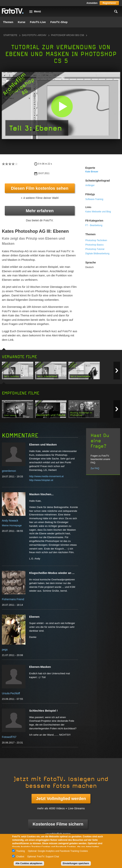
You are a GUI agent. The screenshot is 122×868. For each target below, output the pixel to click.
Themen (8, 22)
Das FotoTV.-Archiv (34, 35)
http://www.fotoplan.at (41, 480)
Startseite (10, 35)
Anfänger (90, 185)
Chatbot (20, 857)
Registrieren (109, 3)
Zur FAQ (95, 468)
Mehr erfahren (40, 211)
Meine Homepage (12, 525)
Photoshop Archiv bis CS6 (68, 35)
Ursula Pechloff (11, 693)
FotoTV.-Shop (59, 22)
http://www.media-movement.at (46, 476)
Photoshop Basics (94, 245)
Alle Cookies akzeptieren (29, 863)
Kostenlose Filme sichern (58, 824)
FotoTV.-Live (38, 22)
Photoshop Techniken (96, 240)
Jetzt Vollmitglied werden (61, 799)
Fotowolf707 (9, 737)
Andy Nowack (10, 521)
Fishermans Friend (13, 599)
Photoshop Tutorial (95, 249)
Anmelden (92, 3)
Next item (117, 371)
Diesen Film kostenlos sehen (40, 188)
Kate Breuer (92, 172)
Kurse (22, 22)
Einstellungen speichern (76, 863)
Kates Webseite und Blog (98, 212)
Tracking (21, 851)
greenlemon (9, 471)
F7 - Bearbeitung (94, 225)
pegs (5, 650)
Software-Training (94, 199)
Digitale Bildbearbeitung (97, 254)
